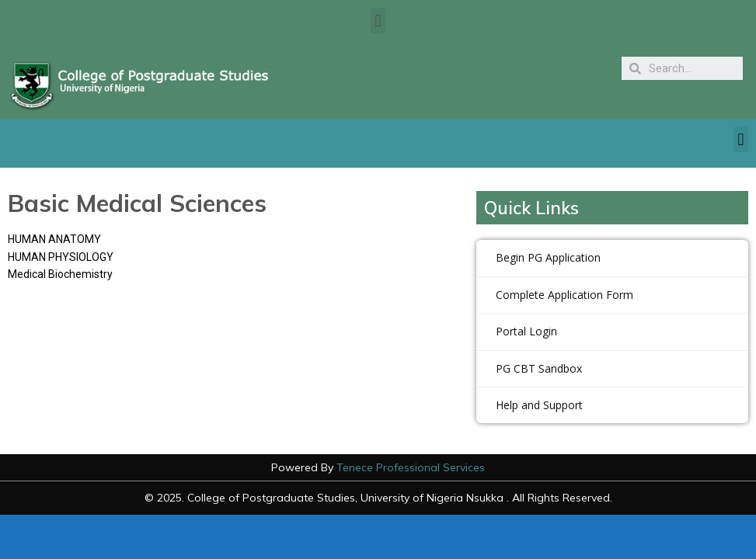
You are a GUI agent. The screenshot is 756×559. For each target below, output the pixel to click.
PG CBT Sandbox (539, 368)
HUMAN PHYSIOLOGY (61, 257)
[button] (378, 21)
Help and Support (539, 405)
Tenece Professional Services (411, 467)
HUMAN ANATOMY (54, 239)
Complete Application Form (564, 295)
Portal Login (526, 331)
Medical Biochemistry (60, 274)
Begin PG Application (548, 257)
